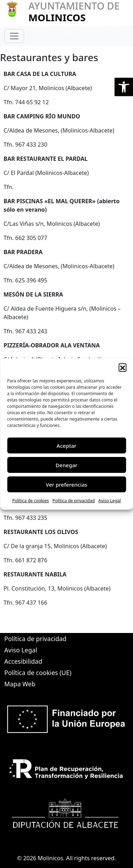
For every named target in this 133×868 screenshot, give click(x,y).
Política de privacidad (74, 501)
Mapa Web (20, 684)
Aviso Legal (109, 501)
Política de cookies (30, 501)
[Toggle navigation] (14, 36)
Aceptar (67, 446)
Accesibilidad (23, 661)
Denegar (67, 465)
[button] (124, 87)
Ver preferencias (66, 485)
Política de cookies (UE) (38, 673)
